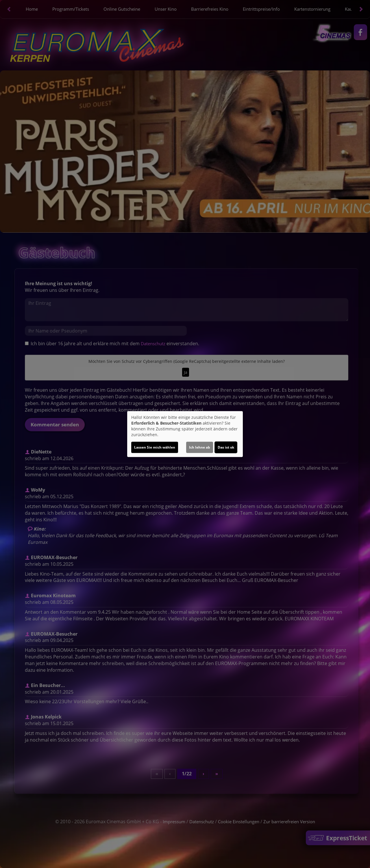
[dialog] (185, 434)
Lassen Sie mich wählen (155, 447)
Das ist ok (226, 447)
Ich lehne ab (200, 447)
